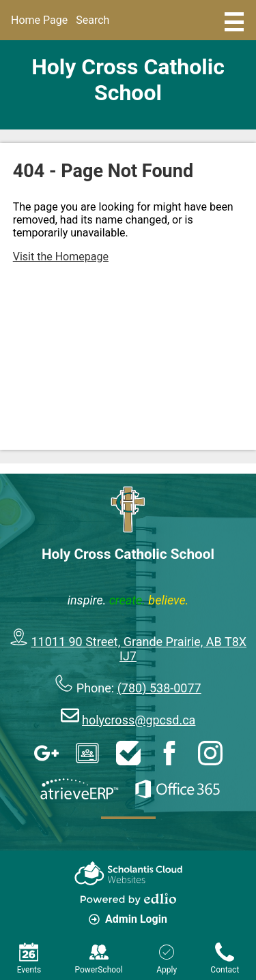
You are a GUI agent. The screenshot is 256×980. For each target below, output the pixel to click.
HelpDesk (128, 753)
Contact (225, 959)
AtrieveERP (79, 789)
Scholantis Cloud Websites (128, 873)
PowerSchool (98, 959)
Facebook (169, 753)
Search (93, 20)
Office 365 (177, 789)
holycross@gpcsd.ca (139, 720)
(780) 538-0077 (159, 688)
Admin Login (128, 919)
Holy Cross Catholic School (128, 80)
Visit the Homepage (61, 257)
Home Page (39, 20)
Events (29, 959)
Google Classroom (87, 753)
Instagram (210, 753)
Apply (167, 959)
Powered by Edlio (128, 899)
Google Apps (46, 753)
